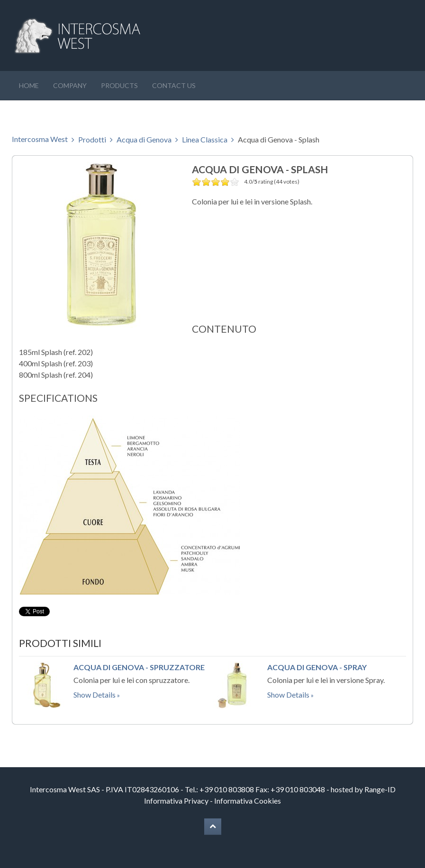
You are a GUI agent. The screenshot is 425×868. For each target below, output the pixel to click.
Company (70, 85)
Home (29, 85)
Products (119, 85)
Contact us (174, 85)
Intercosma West (40, 139)
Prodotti (92, 139)
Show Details (95, 695)
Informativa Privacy (176, 801)
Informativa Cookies (248, 801)
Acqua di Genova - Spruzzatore (139, 667)
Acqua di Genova (144, 139)
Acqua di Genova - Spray (317, 667)
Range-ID (380, 789)
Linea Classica (205, 139)
